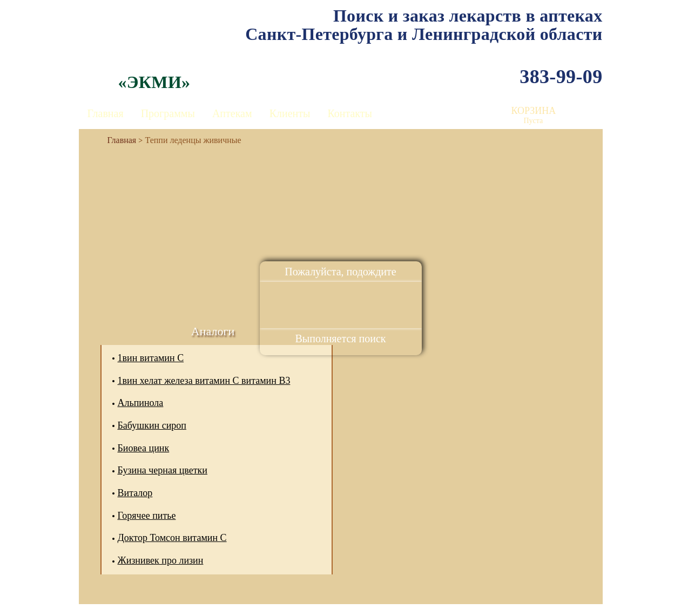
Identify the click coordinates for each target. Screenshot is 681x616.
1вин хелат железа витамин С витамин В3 (204, 381)
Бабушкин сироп (152, 425)
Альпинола (141, 403)
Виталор (135, 493)
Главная (106, 113)
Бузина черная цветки (163, 470)
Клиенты (290, 113)
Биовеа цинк (144, 448)
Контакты (350, 113)
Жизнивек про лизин (161, 560)
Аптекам (232, 113)
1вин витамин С (151, 358)
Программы (168, 113)
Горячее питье (147, 516)
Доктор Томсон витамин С (172, 538)
